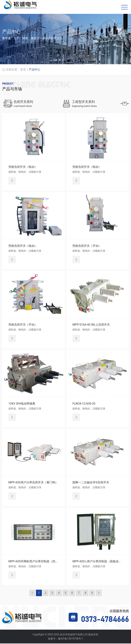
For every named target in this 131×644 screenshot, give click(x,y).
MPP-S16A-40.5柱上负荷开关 (91, 325)
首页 (23, 70)
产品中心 (35, 70)
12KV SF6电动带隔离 (22, 404)
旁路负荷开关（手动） (87, 246)
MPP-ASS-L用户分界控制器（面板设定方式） (101, 562)
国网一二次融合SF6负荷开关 (91, 483)
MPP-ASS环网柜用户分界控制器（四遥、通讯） (39, 562)
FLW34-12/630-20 (84, 404)
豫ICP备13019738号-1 (70, 639)
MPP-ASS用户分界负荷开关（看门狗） (33, 483)
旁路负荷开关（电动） (23, 167)
